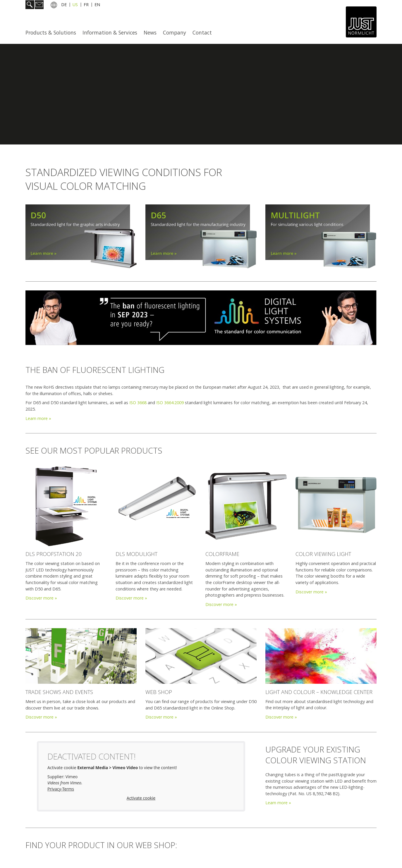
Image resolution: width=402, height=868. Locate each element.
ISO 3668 (138, 403)
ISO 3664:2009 (170, 403)
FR (86, 5)
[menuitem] (53, 32)
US (75, 5)
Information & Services (110, 32)
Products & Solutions (51, 32)
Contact (202, 32)
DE (64, 5)
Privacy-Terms (61, 789)
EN (97, 5)
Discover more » (41, 598)
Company (175, 32)
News (150, 32)
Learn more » (38, 418)
